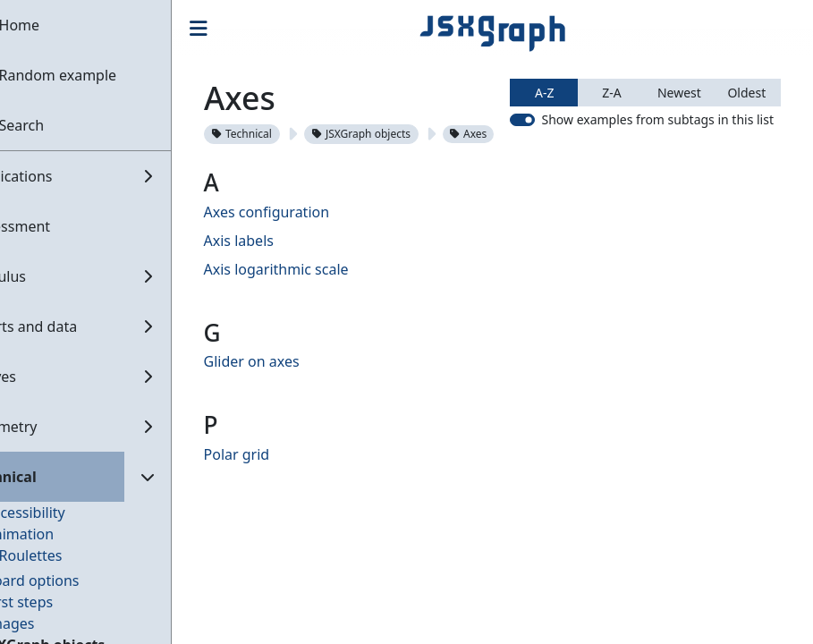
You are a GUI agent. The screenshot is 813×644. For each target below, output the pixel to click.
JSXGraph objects (405, 134)
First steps (63, 602)
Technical (286, 134)
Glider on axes (296, 417)
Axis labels (283, 296)
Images (54, 623)
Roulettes (75, 555)
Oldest (746, 161)
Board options (76, 580)
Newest (679, 161)
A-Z (544, 161)
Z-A (611, 161)
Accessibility (69, 513)
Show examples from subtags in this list (657, 188)
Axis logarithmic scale (320, 325)
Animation (64, 534)
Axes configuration (311, 267)
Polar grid (281, 510)
